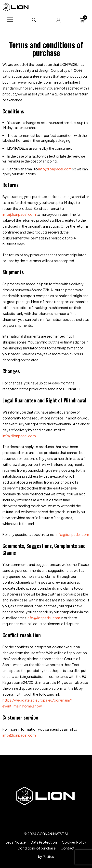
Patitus (48, 856)
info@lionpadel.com (55, 169)
